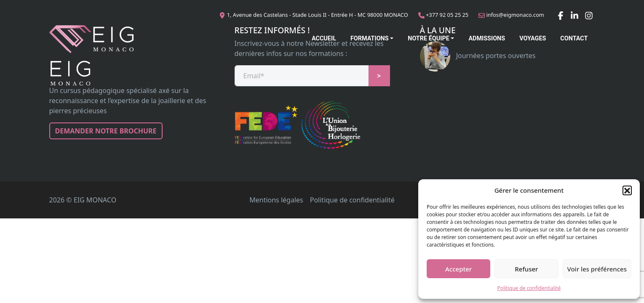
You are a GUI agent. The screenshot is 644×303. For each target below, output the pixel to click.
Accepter (458, 269)
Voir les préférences (597, 269)
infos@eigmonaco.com (515, 15)
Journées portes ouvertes (478, 56)
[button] (627, 190)
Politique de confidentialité (529, 288)
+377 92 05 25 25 (447, 15)
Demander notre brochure (106, 131)
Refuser (526, 269)
